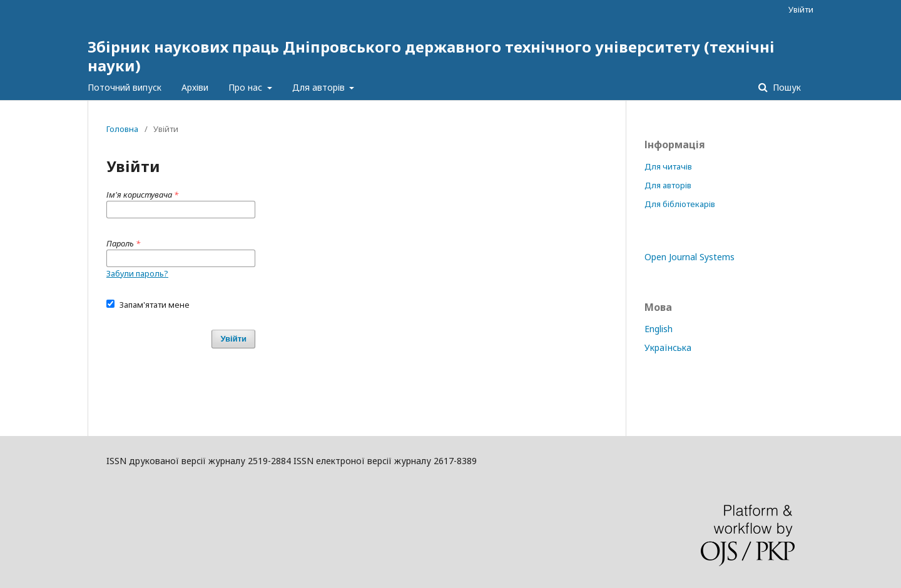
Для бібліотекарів (680, 204)
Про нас (247, 87)
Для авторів (320, 87)
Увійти (801, 9)
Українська (668, 347)
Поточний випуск (125, 87)
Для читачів (668, 166)
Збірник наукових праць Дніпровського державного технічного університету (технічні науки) (431, 56)
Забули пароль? (137, 273)
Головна (122, 129)
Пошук (786, 87)
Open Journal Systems (690, 257)
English (659, 329)
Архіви (195, 87)
